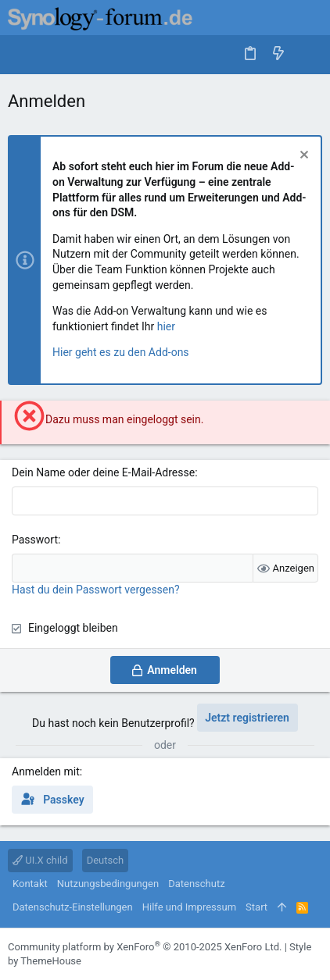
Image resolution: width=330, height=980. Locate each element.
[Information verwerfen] (302, 157)
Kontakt (30, 884)
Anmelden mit (46, 772)
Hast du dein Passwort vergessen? (96, 590)
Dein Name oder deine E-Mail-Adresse (103, 472)
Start (256, 907)
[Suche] (307, 54)
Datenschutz (196, 884)
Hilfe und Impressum (189, 907)
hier (166, 326)
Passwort (35, 540)
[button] (23, 55)
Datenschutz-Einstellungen (73, 907)
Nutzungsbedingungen (108, 884)
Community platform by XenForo (145, 947)
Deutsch (106, 860)
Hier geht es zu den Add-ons (121, 352)
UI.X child (40, 860)
